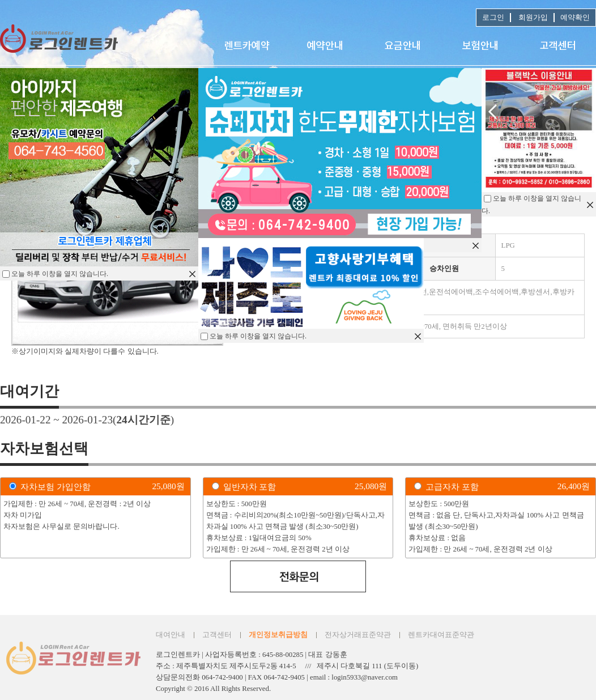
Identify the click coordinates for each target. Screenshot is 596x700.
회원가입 (532, 18)
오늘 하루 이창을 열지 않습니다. (258, 336)
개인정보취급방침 (278, 635)
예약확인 (575, 18)
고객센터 (217, 635)
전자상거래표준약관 (358, 635)
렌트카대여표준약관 (441, 635)
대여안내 (171, 635)
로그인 (493, 18)
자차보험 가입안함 (56, 487)
